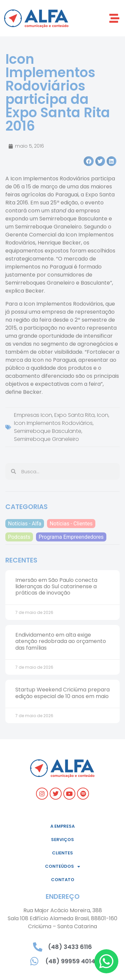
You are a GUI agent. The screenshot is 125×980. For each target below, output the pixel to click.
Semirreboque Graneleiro (46, 439)
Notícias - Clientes (71, 524)
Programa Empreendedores (71, 537)
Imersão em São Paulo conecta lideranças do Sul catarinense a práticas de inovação (56, 586)
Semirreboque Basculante (48, 431)
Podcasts (19, 537)
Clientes (62, 853)
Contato (63, 880)
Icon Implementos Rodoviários (53, 423)
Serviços (62, 840)
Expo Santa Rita (74, 415)
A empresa (62, 826)
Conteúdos (62, 867)
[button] (114, 18)
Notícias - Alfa (25, 524)
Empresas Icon (33, 415)
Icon (103, 415)
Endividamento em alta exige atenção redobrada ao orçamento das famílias (61, 641)
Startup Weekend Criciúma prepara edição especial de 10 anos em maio (62, 693)
